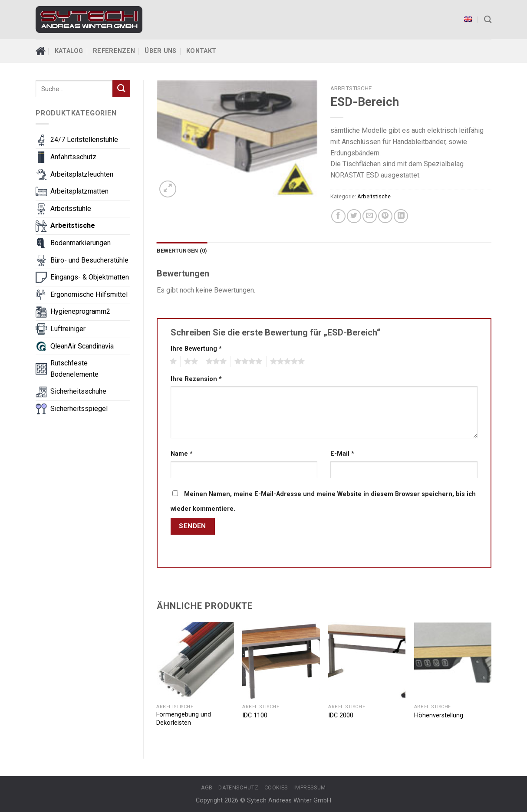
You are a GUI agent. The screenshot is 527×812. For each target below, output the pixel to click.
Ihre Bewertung (196, 349)
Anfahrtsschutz (73, 157)
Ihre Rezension (196, 379)
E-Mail (342, 454)
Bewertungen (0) (182, 251)
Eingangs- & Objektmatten (90, 277)
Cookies (276, 788)
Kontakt (201, 51)
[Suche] (488, 20)
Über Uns (160, 51)
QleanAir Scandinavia (82, 346)
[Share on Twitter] (354, 216)
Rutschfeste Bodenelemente (74, 369)
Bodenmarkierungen (81, 243)
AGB (207, 788)
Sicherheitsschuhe (78, 391)
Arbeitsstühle (71, 209)
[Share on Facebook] (338, 216)
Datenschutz (238, 788)
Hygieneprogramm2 (80, 311)
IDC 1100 (255, 715)
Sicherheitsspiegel (79, 409)
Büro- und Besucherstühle (89, 260)
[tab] (182, 251)
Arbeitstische (73, 225)
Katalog (69, 51)
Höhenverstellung (439, 715)
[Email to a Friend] (370, 216)
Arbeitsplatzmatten (79, 191)
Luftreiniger (68, 329)
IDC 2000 (341, 715)
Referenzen (114, 51)
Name (182, 454)
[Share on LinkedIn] (401, 216)
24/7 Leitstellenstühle (84, 140)
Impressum (310, 788)
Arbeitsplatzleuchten (82, 174)
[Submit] (121, 89)
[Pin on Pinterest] (385, 216)
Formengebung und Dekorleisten (184, 719)
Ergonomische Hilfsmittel (89, 294)
